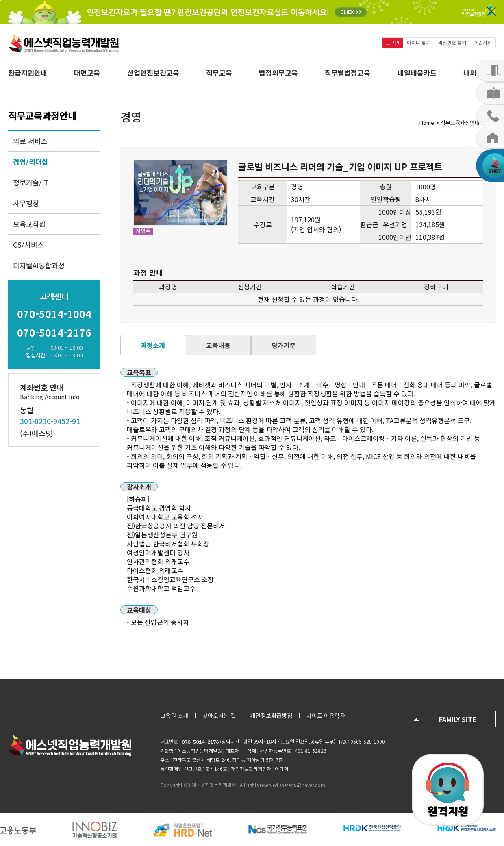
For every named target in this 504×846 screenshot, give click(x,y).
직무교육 (219, 73)
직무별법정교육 (348, 73)
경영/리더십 (31, 162)
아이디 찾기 (419, 42)
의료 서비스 (30, 141)
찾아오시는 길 (219, 716)
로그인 (392, 42)
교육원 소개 (174, 716)
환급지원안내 (28, 73)
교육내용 (218, 345)
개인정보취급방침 (271, 716)
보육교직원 (29, 224)
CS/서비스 (28, 245)
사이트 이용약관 (326, 716)
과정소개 (153, 345)
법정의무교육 (278, 73)
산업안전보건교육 (153, 73)
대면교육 (87, 73)
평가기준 (284, 345)
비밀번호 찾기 (452, 42)
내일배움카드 (417, 73)
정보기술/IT (31, 182)
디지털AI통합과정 (39, 265)
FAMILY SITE (458, 719)
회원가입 (483, 42)
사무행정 (26, 203)
